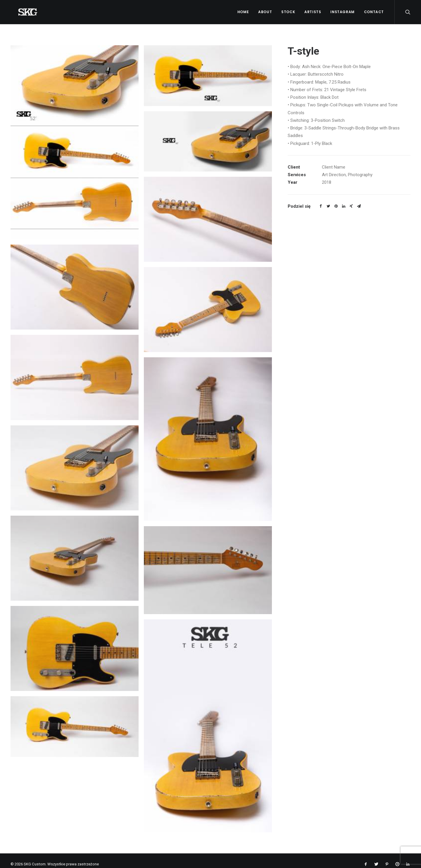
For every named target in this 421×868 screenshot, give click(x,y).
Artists (313, 12)
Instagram (342, 12)
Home (243, 12)
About (265, 12)
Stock (288, 12)
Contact (374, 12)
